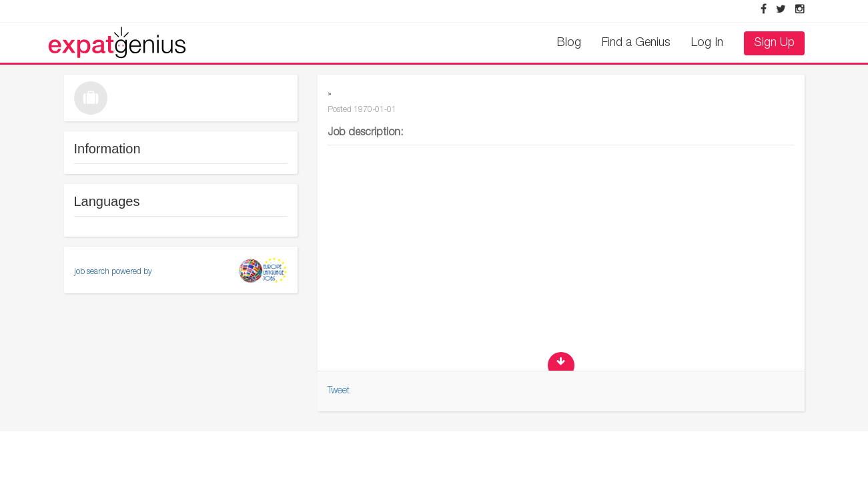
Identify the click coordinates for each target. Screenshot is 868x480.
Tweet (339, 391)
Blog (569, 43)
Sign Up (774, 43)
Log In (707, 43)
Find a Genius (636, 43)
